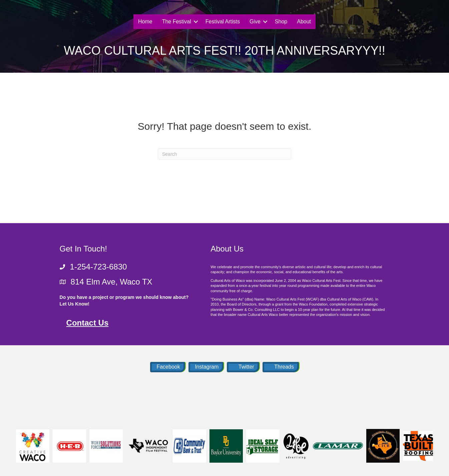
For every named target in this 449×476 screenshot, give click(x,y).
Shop (281, 22)
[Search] (224, 154)
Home (145, 22)
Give (255, 22)
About (304, 22)
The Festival (177, 22)
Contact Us (88, 323)
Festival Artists (223, 22)
